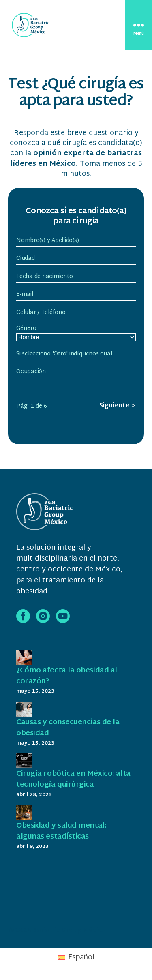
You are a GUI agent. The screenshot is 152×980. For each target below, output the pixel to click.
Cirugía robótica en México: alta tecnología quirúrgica (73, 779)
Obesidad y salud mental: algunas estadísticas (61, 831)
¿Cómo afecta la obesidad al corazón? (67, 676)
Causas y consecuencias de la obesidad (68, 728)
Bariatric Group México (69, 931)
